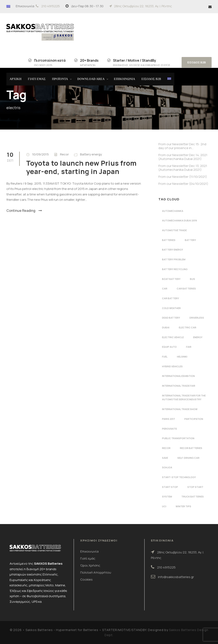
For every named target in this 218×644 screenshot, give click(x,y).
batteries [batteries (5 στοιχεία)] (169, 240)
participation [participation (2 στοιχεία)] (194, 419)
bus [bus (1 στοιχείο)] (192, 279)
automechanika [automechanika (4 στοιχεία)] (173, 211)
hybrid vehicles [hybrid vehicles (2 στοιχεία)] (172, 366)
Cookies (86, 579)
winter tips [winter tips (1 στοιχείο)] (183, 506)
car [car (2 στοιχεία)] (165, 289)
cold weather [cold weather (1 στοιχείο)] (171, 308)
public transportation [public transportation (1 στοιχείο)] (178, 438)
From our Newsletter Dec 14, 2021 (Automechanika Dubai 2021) (183, 157)
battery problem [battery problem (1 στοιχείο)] (174, 259)
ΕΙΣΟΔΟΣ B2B (197, 62)
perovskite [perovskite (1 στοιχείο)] (169, 429)
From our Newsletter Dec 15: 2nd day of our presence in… (182, 146)
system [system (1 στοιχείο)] (167, 497)
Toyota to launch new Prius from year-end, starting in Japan (81, 167)
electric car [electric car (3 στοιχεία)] (188, 327)
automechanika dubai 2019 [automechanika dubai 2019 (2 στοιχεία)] (179, 220)
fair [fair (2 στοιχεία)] (189, 347)
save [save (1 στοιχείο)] (165, 458)
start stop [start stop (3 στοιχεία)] (170, 487)
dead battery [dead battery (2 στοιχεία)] (171, 318)
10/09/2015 (40, 154)
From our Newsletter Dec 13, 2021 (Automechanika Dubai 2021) (183, 168)
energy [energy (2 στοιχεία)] (198, 337)
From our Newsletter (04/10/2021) (183, 184)
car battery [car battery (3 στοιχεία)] (171, 298)
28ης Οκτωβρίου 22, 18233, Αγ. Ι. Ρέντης (143, 6)
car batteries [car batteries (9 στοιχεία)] (186, 289)
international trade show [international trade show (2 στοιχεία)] (180, 409)
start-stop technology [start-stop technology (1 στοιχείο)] (179, 477)
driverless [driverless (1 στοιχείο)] (197, 318)
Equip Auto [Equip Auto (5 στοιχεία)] (169, 347)
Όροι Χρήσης (90, 565)
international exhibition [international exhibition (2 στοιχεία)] (178, 376)
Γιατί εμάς (88, 558)
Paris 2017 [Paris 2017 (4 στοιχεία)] (169, 419)
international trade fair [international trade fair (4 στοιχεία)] (179, 386)
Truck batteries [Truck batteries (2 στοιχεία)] (193, 497)
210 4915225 (51, 6)
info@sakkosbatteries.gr (176, 577)
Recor (64, 154)
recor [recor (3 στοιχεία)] (166, 448)
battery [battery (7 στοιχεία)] (190, 240)
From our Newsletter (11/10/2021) (183, 177)
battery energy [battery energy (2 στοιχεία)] (173, 250)
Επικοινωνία (89, 551)
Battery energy (91, 154)
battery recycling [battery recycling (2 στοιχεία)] (175, 269)
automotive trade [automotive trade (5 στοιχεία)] (174, 230)
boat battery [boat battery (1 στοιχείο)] (171, 279)
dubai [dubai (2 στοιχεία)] (166, 327)
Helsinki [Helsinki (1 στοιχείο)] (182, 357)
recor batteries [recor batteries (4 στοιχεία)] (191, 448)
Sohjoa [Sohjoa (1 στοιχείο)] (167, 467)
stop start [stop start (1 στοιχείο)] (195, 487)
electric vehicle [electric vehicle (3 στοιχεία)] (173, 337)
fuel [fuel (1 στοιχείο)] (165, 357)
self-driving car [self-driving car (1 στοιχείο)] (188, 458)
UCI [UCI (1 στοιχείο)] (164, 506)
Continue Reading (24, 211)
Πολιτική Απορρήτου (96, 572)
